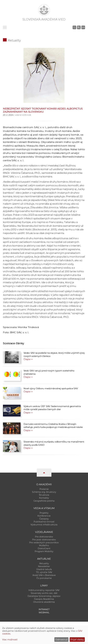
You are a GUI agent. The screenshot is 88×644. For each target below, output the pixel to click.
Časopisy (44, 519)
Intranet (44, 609)
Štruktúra (44, 495)
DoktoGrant (44, 548)
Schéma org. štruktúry (44, 492)
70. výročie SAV (44, 572)
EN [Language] (83, 27)
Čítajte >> (28, 359)
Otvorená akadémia (44, 602)
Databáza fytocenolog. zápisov (44, 596)
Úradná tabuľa (44, 569)
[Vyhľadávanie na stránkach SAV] (74, 27)
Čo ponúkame (44, 578)
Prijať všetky (77, 640)
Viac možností (10, 640)
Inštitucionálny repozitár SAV (44, 590)
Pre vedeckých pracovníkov (44, 543)
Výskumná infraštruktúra (44, 525)
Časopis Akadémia (44, 599)
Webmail (44, 613)
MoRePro (44, 546)
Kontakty (44, 498)
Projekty (44, 513)
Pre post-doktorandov (44, 540)
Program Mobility (44, 551)
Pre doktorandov (44, 537)
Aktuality (14, 40)
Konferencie (44, 516)
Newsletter (44, 566)
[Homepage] (44, 10)
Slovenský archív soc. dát (44, 593)
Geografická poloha (44, 501)
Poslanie (44, 489)
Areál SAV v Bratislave (44, 575)
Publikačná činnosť (44, 522)
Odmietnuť (61, 640)
